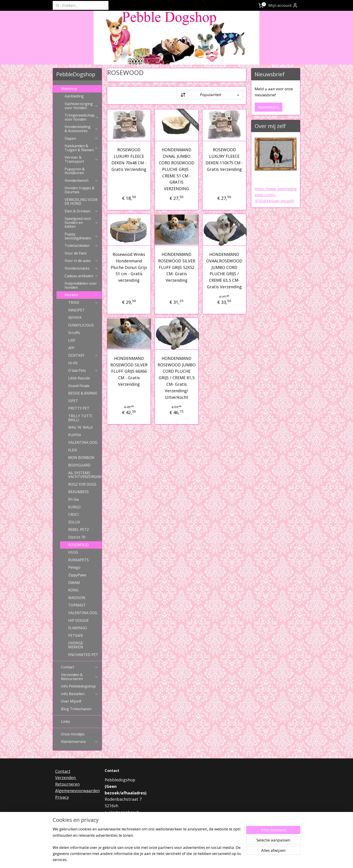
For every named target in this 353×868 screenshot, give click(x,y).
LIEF (72, 340)
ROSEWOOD (78, 545)
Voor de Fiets (76, 253)
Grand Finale (79, 386)
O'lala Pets (83, 370)
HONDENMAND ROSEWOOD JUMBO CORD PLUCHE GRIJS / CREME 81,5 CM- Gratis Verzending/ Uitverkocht (176, 378)
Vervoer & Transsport (81, 159)
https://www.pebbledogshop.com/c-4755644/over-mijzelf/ (276, 195)
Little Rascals (79, 378)
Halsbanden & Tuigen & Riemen (81, 148)
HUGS (73, 552)
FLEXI (73, 450)
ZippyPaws (77, 575)
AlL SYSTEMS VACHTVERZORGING (85, 475)
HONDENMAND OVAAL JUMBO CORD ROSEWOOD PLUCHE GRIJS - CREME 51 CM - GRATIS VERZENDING (176, 169)
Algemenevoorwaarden (77, 791)
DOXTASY (83, 355)
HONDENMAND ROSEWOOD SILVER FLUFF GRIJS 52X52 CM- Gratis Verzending (176, 267)
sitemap (161, 860)
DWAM (74, 583)
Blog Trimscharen (76, 709)
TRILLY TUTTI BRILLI (80, 418)
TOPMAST (77, 605)
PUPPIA (75, 435)
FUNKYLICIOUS (81, 325)
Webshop (80, 89)
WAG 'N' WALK (80, 427)
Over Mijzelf (71, 701)
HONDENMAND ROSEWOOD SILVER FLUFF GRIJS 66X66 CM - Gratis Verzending (129, 371)
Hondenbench (81, 180)
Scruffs (74, 333)
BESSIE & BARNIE (83, 393)
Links (66, 721)
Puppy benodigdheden (81, 236)
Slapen (81, 138)
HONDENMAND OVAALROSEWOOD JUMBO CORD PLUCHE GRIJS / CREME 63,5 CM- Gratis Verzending (224, 271)
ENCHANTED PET (83, 655)
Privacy (62, 797)
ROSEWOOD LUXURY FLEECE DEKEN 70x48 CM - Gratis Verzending (129, 159)
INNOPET (76, 310)
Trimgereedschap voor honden (82, 117)
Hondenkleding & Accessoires (81, 129)
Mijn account (283, 5)
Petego (74, 567)
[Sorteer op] (210, 95)
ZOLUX (74, 522)
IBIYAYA (75, 318)
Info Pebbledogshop (78, 686)
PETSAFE (76, 636)
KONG (73, 590)
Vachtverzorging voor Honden (81, 106)
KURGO (74, 507)
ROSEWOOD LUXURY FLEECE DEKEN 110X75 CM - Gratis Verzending (224, 159)
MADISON (77, 598)
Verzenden (66, 778)
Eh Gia (74, 499)
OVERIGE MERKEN (76, 645)
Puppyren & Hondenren (75, 171)
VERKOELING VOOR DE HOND (81, 202)
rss (170, 860)
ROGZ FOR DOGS (82, 484)
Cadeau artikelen (81, 276)
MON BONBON (81, 458)
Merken (81, 295)
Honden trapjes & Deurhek (79, 190)
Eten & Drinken (81, 211)
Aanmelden (268, 107)
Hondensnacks (81, 268)
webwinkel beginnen (187, 860)
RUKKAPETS (78, 560)
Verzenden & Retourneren (80, 677)
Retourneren (67, 784)
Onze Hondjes (73, 734)
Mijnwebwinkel (227, 860)
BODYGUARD (79, 465)
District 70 (77, 537)
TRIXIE (83, 302)
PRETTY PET (79, 408)
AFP (71, 348)
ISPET (73, 401)
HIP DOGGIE (78, 620)
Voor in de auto (81, 261)
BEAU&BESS (78, 492)
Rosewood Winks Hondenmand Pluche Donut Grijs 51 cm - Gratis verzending (129, 267)
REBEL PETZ (79, 530)
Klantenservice (80, 742)
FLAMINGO (78, 628)
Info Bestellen (80, 694)
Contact (80, 667)
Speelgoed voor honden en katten (81, 222)
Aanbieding (74, 96)
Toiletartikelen (81, 246)
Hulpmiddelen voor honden (81, 285)
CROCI (74, 514)
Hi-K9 (73, 363)
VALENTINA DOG (83, 442)
